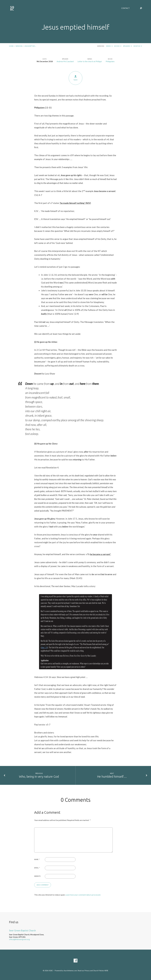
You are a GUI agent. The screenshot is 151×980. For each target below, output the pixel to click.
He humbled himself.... (112, 777)
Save (75, 78)
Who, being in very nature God (39, 777)
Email (37, 868)
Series (109, 46)
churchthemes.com (70, 971)
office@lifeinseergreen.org (19, 939)
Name (37, 859)
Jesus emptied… (30, 46)
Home (11, 46)
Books (118, 46)
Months (138, 46)
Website (37, 876)
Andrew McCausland (65, 61)
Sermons (19, 46)
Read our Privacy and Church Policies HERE (93, 971)
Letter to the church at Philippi (90, 61)
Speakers (127, 46)
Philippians (110, 61)
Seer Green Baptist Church (22, 930)
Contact (125, 8)
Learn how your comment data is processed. (83, 895)
